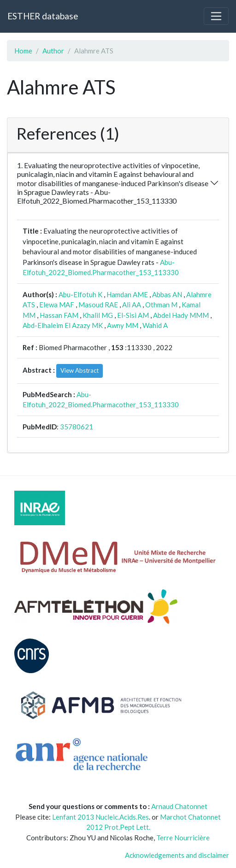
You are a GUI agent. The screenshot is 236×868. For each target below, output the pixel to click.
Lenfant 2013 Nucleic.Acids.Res (100, 817)
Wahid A (155, 325)
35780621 (77, 427)
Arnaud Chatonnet (179, 806)
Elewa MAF (57, 305)
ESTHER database (43, 16)
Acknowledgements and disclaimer (177, 855)
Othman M (161, 305)
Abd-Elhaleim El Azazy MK (63, 325)
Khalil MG (98, 315)
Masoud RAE (98, 305)
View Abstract (80, 370)
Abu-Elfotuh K (80, 294)
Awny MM (123, 325)
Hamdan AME (127, 294)
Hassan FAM (59, 315)
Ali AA (132, 305)
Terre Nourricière (183, 838)
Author (53, 51)
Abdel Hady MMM (181, 315)
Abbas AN (167, 294)
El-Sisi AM (133, 315)
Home (23, 51)
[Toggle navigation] (216, 16)
